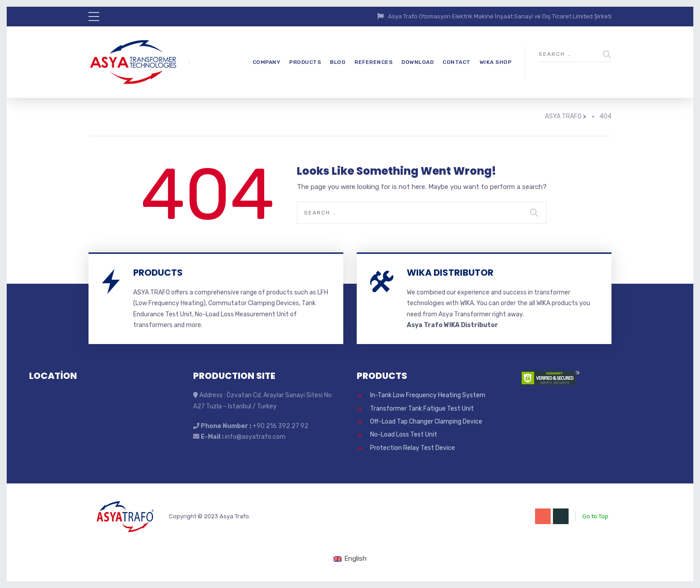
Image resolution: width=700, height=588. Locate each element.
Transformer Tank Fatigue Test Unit (422, 409)
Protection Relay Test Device (413, 448)
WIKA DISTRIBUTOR (450, 273)
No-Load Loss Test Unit (404, 435)
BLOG (338, 62)
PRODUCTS (305, 62)
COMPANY (267, 62)
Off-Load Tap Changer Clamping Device (426, 422)
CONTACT (457, 62)
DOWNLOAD (417, 62)
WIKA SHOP (496, 62)
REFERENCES (373, 62)
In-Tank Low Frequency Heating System (428, 395)
